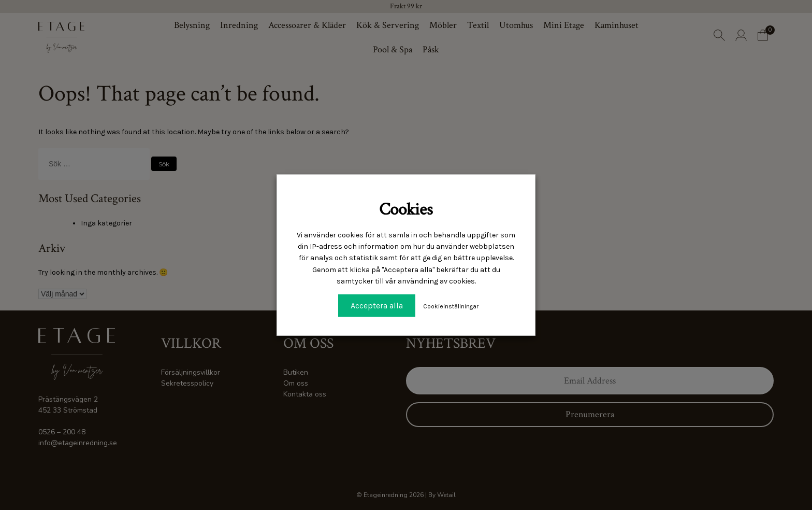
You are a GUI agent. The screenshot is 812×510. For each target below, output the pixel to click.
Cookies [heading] (406, 210)
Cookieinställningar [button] (451, 306)
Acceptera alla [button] (377, 305)
